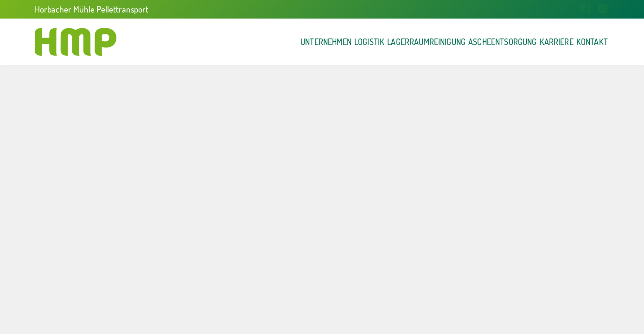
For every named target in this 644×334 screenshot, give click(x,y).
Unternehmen (182, 42)
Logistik (251, 42)
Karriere (523, 42)
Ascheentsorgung (443, 42)
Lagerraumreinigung (335, 42)
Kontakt (581, 42)
